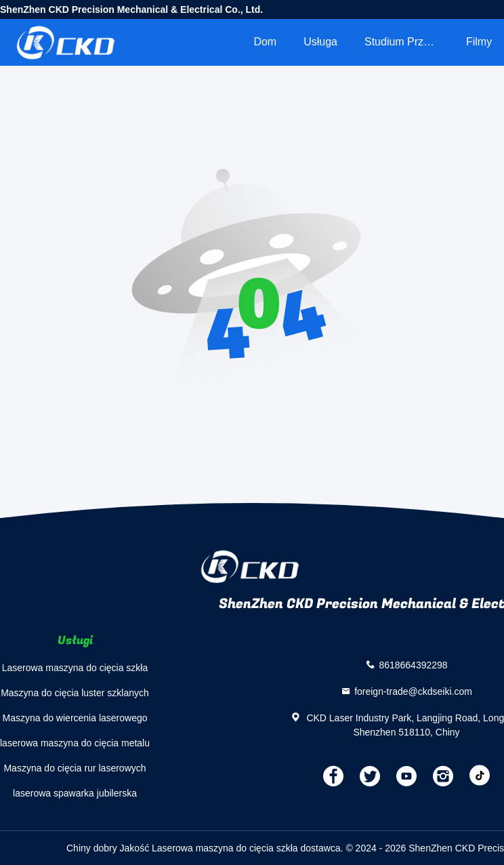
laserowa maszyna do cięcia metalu (75, 743)
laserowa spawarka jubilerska (75, 793)
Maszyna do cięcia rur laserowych (75, 768)
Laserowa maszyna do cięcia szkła (75, 668)
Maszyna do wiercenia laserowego (75, 718)
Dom (265, 42)
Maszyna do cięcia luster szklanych (75, 693)
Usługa (320, 42)
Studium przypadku (408, 42)
